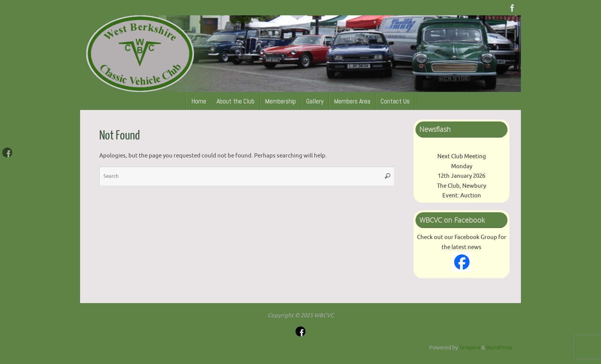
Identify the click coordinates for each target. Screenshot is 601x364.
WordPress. (500, 348)
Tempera (470, 348)
